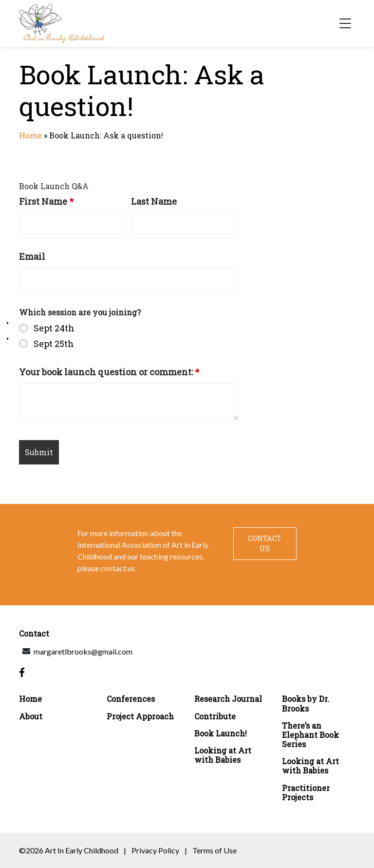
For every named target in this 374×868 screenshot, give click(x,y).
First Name (46, 201)
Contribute (215, 716)
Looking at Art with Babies (223, 755)
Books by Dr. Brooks (306, 703)
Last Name (154, 201)
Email (32, 256)
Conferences (131, 699)
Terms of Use (215, 850)
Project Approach (140, 716)
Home (30, 135)
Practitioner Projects (306, 792)
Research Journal (228, 699)
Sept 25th (54, 344)
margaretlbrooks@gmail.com (83, 651)
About (31, 716)
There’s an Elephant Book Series (310, 735)
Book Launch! (221, 733)
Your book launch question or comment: (109, 372)
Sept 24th (54, 328)
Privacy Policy (155, 850)
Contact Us (265, 543)
